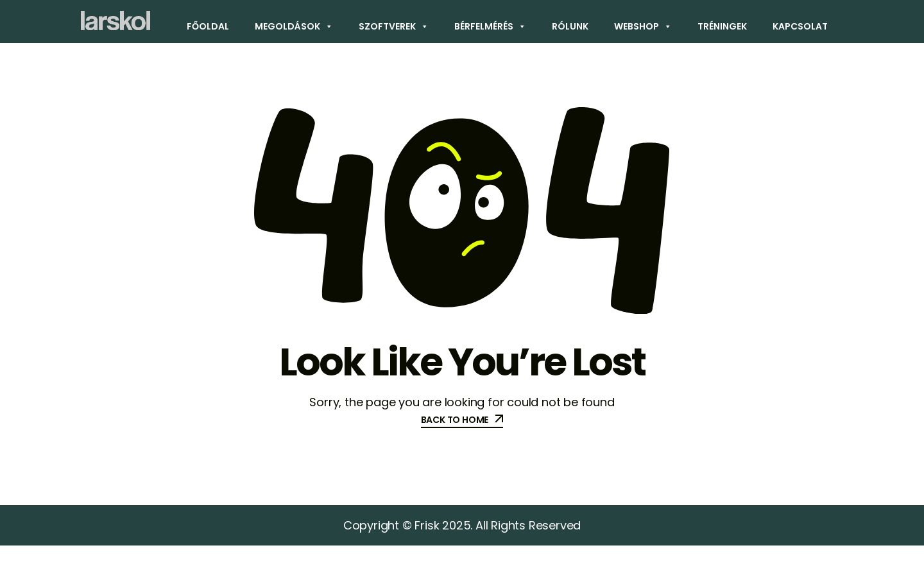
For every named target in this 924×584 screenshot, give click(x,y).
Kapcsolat (800, 26)
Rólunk (570, 26)
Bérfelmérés (490, 26)
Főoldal (208, 26)
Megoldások (294, 26)
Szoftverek (394, 26)
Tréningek (722, 26)
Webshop (643, 26)
